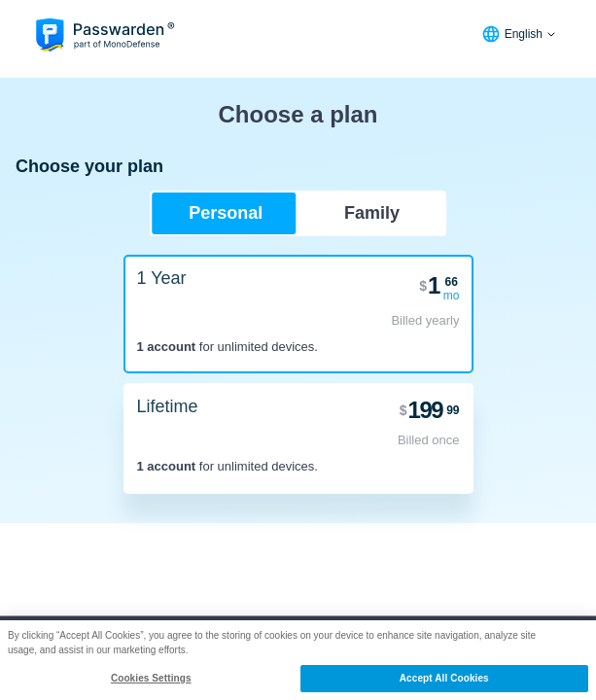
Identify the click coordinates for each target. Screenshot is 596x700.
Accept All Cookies (444, 678)
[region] (298, 660)
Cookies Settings (151, 678)
